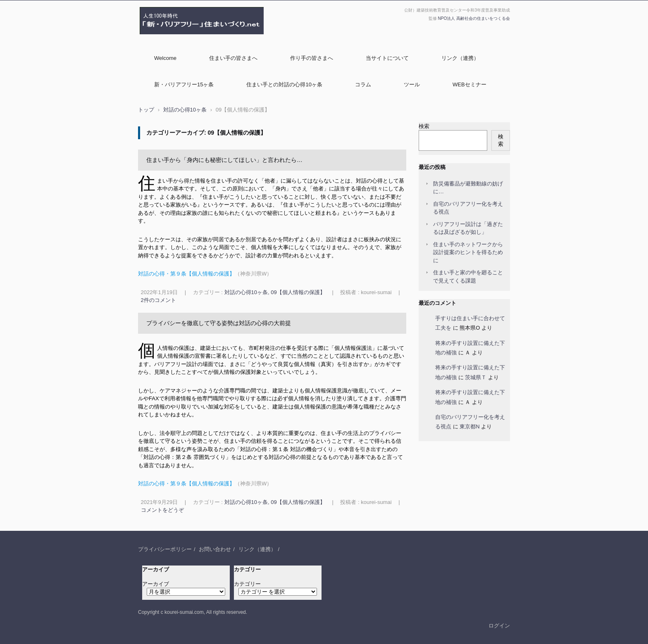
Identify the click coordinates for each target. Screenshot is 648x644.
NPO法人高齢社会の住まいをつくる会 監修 (196, 38)
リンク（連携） (460, 58)
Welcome (165, 58)
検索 (424, 126)
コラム (363, 84)
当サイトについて (387, 58)
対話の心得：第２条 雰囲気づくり (185, 457)
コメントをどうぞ (162, 510)
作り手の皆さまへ (312, 58)
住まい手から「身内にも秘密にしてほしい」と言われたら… (224, 160)
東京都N (469, 427)
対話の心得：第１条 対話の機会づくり (287, 449)
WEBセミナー (469, 84)
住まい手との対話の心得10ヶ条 (284, 84)
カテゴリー (247, 584)
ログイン (499, 626)
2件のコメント (158, 300)
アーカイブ (156, 584)
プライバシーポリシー (165, 549)
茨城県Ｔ (476, 377)
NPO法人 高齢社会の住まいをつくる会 (474, 18)
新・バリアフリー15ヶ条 (184, 84)
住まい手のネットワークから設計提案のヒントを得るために (468, 252)
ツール (412, 84)
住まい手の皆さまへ (233, 58)
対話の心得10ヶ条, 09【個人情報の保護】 (275, 292)
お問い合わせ (215, 549)
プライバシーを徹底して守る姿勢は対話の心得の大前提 (219, 323)
